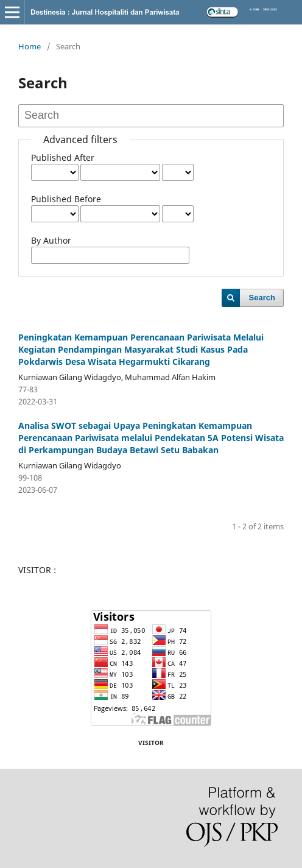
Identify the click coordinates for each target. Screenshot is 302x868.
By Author (51, 240)
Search (262, 298)
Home (30, 46)
